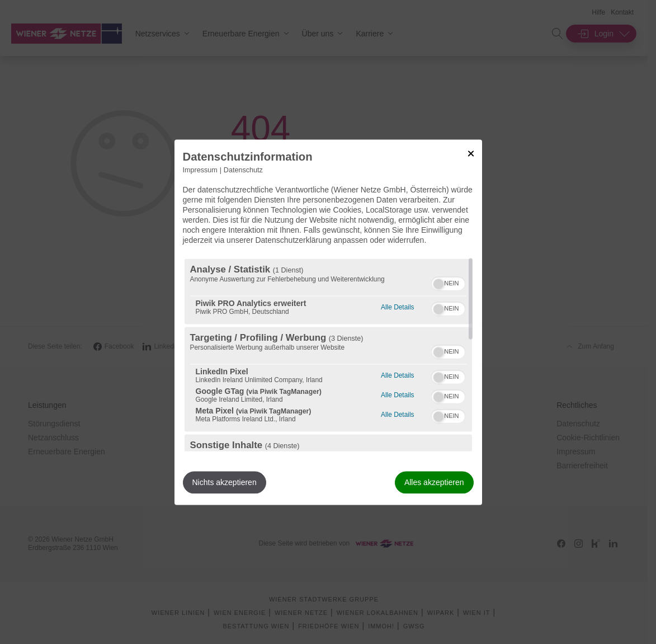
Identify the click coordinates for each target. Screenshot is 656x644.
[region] (328, 355)
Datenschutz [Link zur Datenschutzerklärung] (243, 170)
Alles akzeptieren (434, 482)
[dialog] (328, 322)
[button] (438, 284)
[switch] (448, 282)
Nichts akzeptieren (225, 482)
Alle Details (397, 306)
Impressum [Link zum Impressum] (200, 170)
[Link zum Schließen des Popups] (471, 153)
